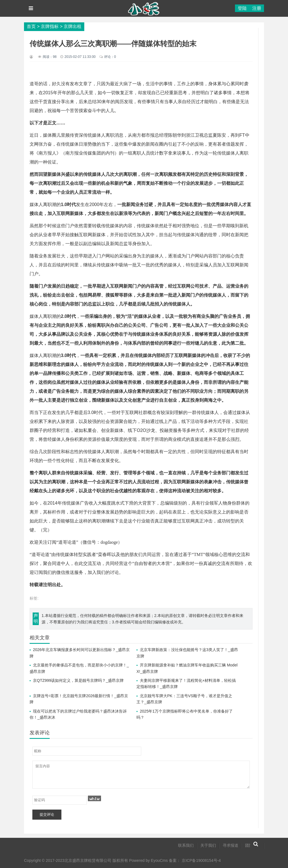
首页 (31, 26)
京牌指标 (50, 26)
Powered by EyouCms (148, 860)
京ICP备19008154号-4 (201, 860)
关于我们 (208, 845)
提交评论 (47, 814)
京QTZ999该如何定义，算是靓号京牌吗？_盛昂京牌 (78, 680)
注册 (257, 8)
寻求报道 (231, 845)
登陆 (242, 8)
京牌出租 (73, 26)
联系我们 (186, 845)
